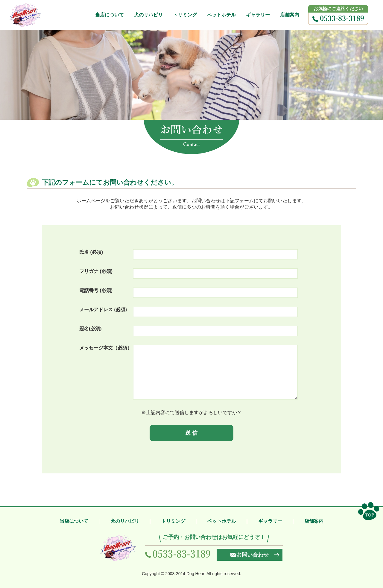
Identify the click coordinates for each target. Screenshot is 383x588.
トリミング (185, 15)
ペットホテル (221, 15)
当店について (110, 15)
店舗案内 (290, 15)
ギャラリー (258, 15)
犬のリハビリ (148, 15)
